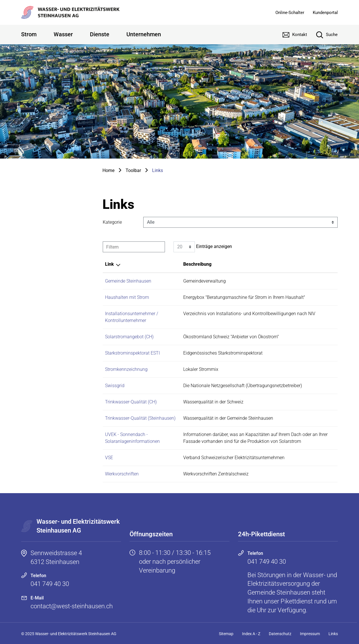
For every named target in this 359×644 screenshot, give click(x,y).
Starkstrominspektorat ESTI (132, 353)
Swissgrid (115, 386)
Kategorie (112, 222)
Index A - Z (251, 634)
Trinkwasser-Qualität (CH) (131, 402)
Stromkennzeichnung (126, 369)
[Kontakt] (291, 35)
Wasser (63, 34)
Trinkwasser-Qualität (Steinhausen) (140, 418)
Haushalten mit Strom (127, 297)
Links (333, 634)
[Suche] (323, 35)
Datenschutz (280, 634)
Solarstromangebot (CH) (129, 337)
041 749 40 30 (50, 584)
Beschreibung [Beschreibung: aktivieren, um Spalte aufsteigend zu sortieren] (197, 264)
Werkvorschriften (122, 474)
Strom (29, 34)
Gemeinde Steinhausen (128, 281)
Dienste (100, 34)
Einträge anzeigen (203, 247)
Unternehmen (144, 34)
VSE (109, 458)
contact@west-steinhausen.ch (72, 606)
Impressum (310, 634)
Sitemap (226, 634)
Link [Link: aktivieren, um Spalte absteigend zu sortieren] (109, 264)
